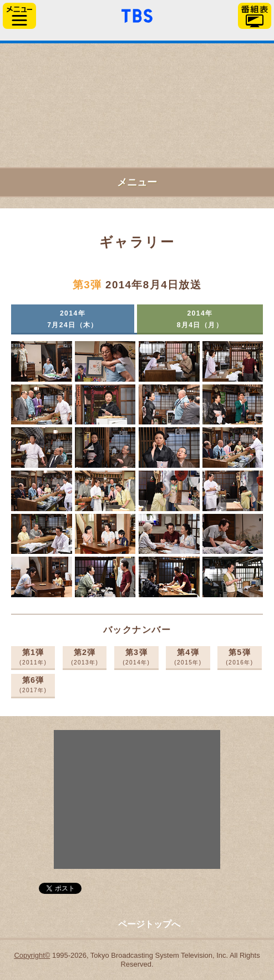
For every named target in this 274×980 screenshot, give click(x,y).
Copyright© (32, 955)
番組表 (255, 16)
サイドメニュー (19, 16)
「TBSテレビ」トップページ (137, 14)
